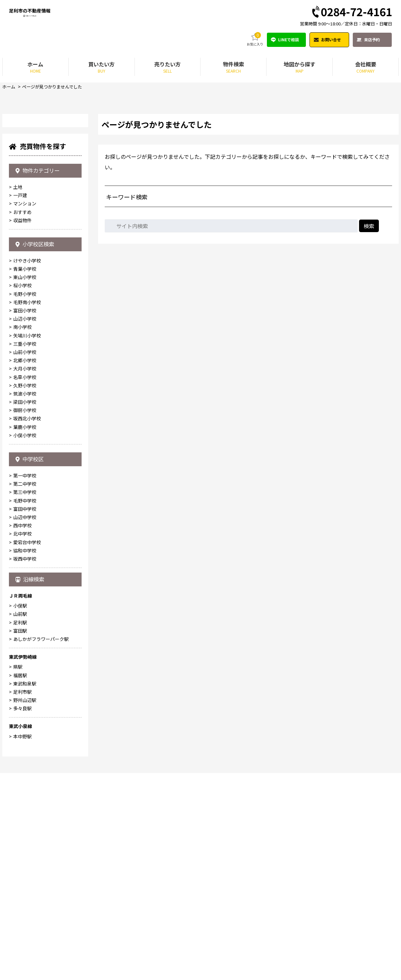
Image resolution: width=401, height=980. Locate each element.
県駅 (18, 874)
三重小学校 (25, 542)
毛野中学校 (25, 703)
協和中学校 (25, 753)
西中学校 (22, 728)
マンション (25, 398)
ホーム (9, 87)
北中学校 (22, 737)
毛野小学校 (25, 493)
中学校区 (31, 660)
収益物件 (22, 415)
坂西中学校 (25, 761)
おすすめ (22, 406)
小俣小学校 (25, 634)
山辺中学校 (25, 720)
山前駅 (20, 821)
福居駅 (20, 882)
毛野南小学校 (27, 501)
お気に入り (255, 40)
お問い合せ (331, 40)
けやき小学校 (27, 459)
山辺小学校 (25, 517)
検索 (369, 227)
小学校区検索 (37, 441)
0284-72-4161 (351, 12)
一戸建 (20, 390)
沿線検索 (32, 784)
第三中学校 (25, 695)
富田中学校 (25, 712)
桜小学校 (22, 484)
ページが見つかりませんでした (55, 87)
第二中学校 (25, 687)
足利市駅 (22, 899)
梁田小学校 (25, 601)
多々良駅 (22, 915)
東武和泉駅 (25, 891)
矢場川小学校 (27, 534)
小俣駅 (20, 813)
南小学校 (22, 526)
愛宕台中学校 (27, 745)
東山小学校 (25, 476)
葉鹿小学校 (25, 626)
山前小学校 (25, 551)
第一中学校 (25, 679)
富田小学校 (25, 509)
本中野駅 (22, 943)
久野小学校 (25, 584)
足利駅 (20, 829)
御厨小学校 (25, 609)
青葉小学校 (25, 468)
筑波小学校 (25, 592)
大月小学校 (25, 567)
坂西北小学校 (27, 617)
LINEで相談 (289, 40)
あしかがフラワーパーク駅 (41, 846)
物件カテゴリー (40, 363)
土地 (18, 382)
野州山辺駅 (25, 907)
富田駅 (20, 838)
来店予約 (372, 40)
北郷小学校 (25, 559)
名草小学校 (25, 576)
